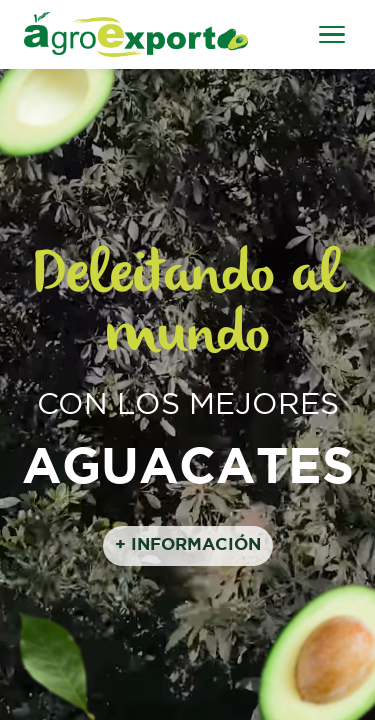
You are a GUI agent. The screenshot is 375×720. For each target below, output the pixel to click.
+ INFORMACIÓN (188, 545)
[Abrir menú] (332, 35)
